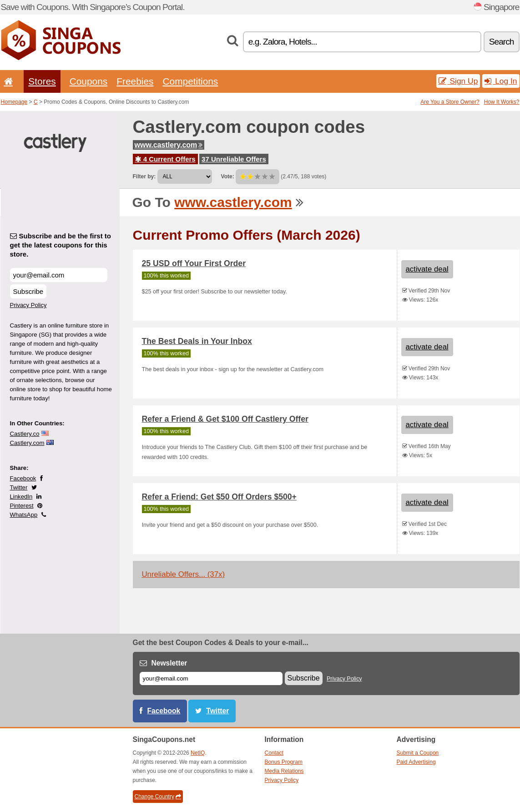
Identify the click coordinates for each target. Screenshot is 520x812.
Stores (42, 81)
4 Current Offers (165, 159)
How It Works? (502, 102)
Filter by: (144, 177)
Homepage (14, 102)
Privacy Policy (28, 305)
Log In (501, 81)
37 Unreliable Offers (234, 159)
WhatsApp (24, 515)
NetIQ (198, 753)
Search (502, 42)
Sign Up (458, 81)
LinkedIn (21, 497)
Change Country (158, 797)
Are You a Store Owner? (450, 102)
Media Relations (284, 771)
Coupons (89, 81)
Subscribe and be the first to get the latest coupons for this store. (61, 245)
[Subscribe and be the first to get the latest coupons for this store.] (59, 275)
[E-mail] (211, 678)
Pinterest (22, 506)
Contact (274, 753)
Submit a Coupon (418, 753)
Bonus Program (284, 762)
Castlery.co (25, 434)
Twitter (19, 487)
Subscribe (28, 291)
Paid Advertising (416, 762)
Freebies (135, 81)
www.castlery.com (169, 145)
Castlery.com (27, 443)
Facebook (23, 478)
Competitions (190, 81)
